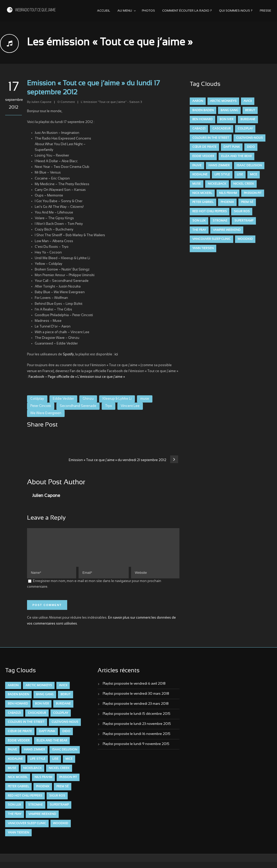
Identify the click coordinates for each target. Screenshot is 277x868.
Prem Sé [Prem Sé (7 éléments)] (247, 202)
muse (145, 399)
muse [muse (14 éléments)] (197, 184)
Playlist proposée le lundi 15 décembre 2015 (137, 720)
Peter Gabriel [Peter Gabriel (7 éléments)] (203, 202)
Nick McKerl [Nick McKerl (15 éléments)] (202, 193)
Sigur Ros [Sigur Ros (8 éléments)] (242, 211)
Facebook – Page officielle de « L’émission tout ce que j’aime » (77, 377)
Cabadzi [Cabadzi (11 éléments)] (199, 129)
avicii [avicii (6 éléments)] (248, 101)
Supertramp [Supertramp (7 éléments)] (244, 221)
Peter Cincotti (41, 406)
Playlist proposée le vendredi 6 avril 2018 (134, 690)
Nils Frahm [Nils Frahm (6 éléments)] (228, 193)
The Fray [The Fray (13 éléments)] (199, 230)
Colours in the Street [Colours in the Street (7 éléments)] (211, 138)
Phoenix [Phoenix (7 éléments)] (227, 202)
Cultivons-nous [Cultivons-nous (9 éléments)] (249, 138)
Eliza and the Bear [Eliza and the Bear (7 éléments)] (236, 156)
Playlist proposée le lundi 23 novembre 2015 (137, 730)
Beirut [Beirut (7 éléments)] (250, 110)
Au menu (125, 11)
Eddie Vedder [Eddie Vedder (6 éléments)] (203, 156)
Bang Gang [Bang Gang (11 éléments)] (229, 110)
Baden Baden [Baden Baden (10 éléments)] (203, 110)
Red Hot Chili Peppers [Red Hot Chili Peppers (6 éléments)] (210, 211)
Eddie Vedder (63, 399)
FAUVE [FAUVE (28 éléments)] (197, 166)
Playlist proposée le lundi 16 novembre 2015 (137, 740)
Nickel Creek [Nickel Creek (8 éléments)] (244, 184)
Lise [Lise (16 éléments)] (240, 175)
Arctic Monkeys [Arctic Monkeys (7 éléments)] (223, 101)
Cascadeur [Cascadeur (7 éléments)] (222, 129)
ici (116, 355)
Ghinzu (88, 399)
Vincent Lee (130, 406)
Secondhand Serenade (78, 406)
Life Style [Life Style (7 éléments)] (222, 175)
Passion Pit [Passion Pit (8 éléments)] (253, 193)
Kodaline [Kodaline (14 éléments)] (200, 175)
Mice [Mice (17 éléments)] (254, 175)
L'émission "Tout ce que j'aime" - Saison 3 (111, 102)
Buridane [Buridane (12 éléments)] (248, 119)
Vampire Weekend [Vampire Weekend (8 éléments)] (227, 230)
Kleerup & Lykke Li (117, 399)
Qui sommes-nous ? (236, 11)
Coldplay (37, 399)
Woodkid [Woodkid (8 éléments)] (245, 239)
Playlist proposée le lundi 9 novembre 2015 (136, 750)
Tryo (109, 406)
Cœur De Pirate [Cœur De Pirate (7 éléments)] (204, 147)
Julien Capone (41, 102)
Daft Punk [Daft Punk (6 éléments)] (232, 147)
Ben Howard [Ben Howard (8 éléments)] (202, 119)
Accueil (104, 11)
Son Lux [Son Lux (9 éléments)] (199, 221)
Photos (148, 11)
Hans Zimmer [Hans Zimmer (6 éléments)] (219, 166)
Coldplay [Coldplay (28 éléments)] (245, 129)
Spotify (68, 355)
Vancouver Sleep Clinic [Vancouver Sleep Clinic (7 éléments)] (211, 239)
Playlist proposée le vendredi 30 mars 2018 (136, 700)
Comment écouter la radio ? (187, 11)
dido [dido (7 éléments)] (251, 147)
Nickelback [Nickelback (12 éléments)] (217, 184)
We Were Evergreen (46, 413)
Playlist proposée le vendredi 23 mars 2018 (136, 710)
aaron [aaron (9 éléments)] (198, 101)
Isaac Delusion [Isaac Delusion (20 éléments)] (249, 166)
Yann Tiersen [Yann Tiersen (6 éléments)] (203, 248)
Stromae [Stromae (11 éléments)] (220, 221)
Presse (265, 11)
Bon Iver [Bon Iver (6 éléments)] (227, 119)
